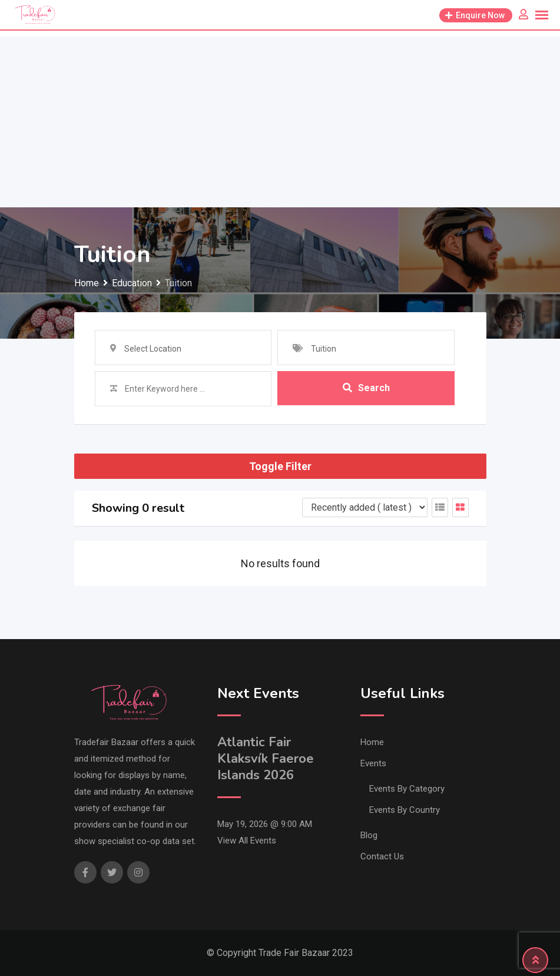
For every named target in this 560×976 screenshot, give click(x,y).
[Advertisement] (280, 119)
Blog (369, 835)
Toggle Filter (280, 466)
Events (373, 763)
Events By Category (407, 789)
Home (372, 742)
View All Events (247, 841)
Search (366, 388)
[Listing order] (365, 507)
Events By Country (405, 810)
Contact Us (382, 856)
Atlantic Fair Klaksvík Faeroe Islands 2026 (266, 759)
